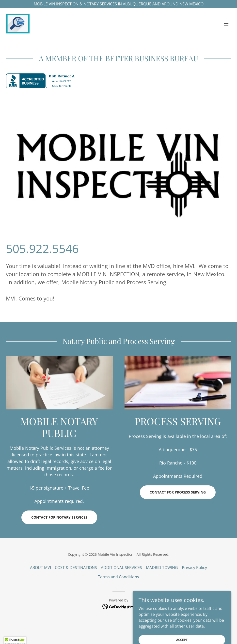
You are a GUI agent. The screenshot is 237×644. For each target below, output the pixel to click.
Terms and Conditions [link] (118, 577)
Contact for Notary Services (59, 517)
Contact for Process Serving (178, 492)
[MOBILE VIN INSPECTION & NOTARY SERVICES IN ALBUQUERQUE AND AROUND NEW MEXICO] (118, 4)
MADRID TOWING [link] (162, 568)
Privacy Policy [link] (194, 568)
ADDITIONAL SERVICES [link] (121, 568)
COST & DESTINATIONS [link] (76, 568)
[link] (18, 24)
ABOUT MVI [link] (40, 568)
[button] (226, 24)
